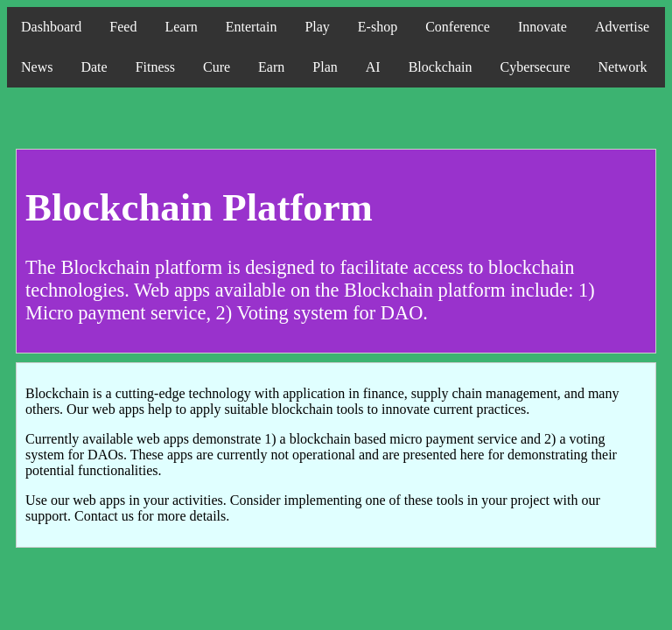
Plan (325, 67)
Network (622, 67)
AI (373, 67)
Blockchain (441, 67)
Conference (458, 27)
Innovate (542, 27)
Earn (271, 67)
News (37, 67)
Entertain (252, 27)
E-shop (378, 27)
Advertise (622, 27)
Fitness (155, 67)
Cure (217, 67)
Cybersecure (535, 67)
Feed (123, 27)
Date (94, 67)
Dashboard (51, 27)
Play (317, 27)
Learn (181, 27)
